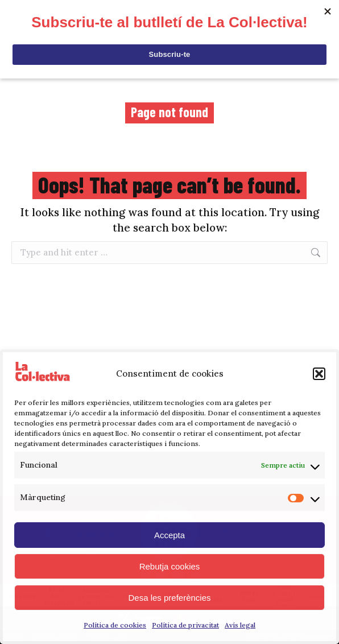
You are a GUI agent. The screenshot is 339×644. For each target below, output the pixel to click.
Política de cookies (115, 625)
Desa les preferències (169, 598)
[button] (319, 374)
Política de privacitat (185, 625)
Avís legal (240, 625)
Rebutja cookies (170, 566)
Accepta (169, 535)
